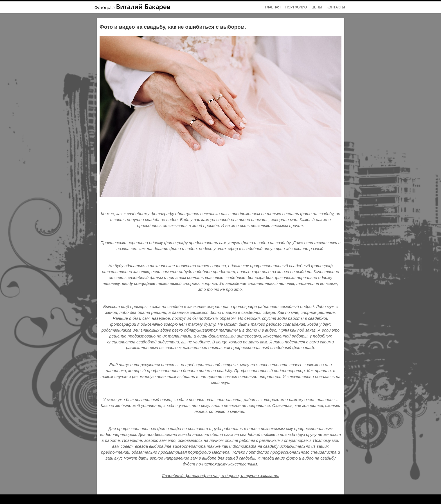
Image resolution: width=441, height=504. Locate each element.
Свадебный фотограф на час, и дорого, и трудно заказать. (220, 476)
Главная (273, 7)
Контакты (336, 7)
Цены (317, 7)
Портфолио (296, 7)
